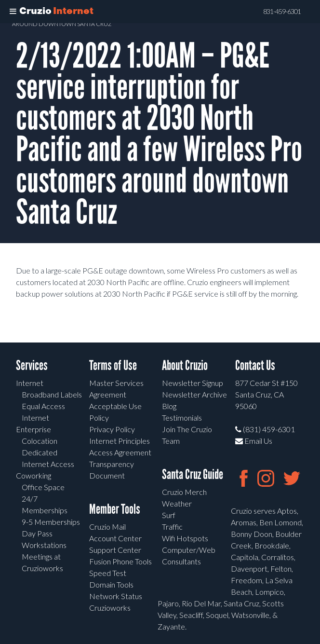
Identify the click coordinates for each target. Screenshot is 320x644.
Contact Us (255, 365)
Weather (177, 503)
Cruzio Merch (184, 492)
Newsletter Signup (193, 383)
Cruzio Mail (107, 527)
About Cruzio (185, 365)
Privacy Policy (112, 429)
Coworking (33, 475)
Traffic (172, 527)
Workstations (44, 545)
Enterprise (33, 429)
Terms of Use (113, 365)
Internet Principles (120, 441)
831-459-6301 (282, 12)
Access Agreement (120, 452)
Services (32, 365)
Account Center (115, 538)
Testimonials (182, 418)
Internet (30, 383)
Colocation (40, 441)
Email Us (254, 441)
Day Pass (37, 533)
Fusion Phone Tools (120, 561)
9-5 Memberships (51, 522)
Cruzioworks (110, 608)
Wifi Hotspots (185, 538)
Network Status (116, 596)
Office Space (43, 487)
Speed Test (108, 573)
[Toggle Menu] (13, 12)
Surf (169, 515)
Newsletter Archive (194, 394)
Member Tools (115, 509)
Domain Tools (111, 584)
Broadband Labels (52, 394)
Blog (169, 406)
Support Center (115, 550)
